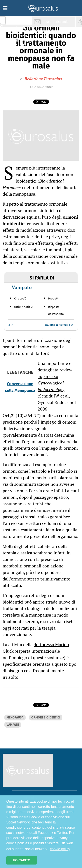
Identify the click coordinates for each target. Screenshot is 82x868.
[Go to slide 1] (9, 325)
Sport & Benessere (21, 46)
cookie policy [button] (60, 849)
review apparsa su (55, 380)
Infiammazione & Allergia (23, 29)
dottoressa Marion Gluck (36, 648)
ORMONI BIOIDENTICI (46, 718)
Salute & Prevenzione (22, 21)
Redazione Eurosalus (43, 79)
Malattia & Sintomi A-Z (59, 325)
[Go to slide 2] (12, 325)
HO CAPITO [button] (22, 860)
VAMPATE (13, 725)
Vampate (22, 287)
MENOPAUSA (15, 718)
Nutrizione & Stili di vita (22, 38)
